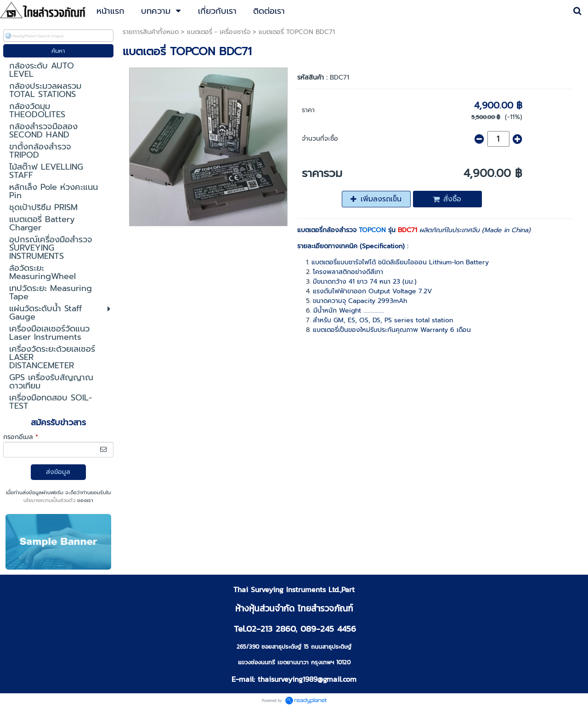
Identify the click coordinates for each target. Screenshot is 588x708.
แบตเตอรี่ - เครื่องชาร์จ (219, 32)
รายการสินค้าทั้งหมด (151, 32)
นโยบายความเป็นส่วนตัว (49, 500)
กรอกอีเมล (21, 437)
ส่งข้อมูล (58, 472)
